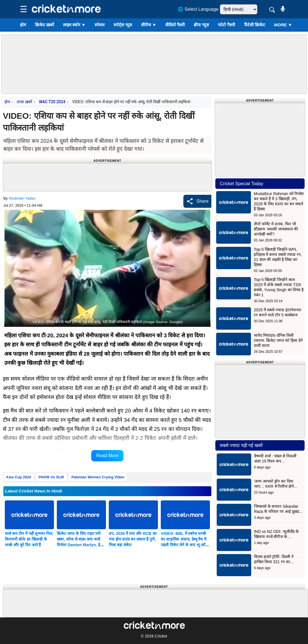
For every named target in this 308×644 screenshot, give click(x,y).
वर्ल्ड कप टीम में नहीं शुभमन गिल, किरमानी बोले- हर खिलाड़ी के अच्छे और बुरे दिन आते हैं (29, 539)
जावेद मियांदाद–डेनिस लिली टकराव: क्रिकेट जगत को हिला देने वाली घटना (278, 340)
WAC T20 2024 (52, 102)
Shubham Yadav (22, 198)
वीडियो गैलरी (175, 25)
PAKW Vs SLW (51, 477)
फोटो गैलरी (226, 25)
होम (23, 25)
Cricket (161, 636)
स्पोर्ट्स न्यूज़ (123, 25)
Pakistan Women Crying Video (98, 477)
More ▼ (283, 25)
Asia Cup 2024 (19, 477)
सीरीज (149, 25)
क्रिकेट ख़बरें (45, 25)
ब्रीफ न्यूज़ (201, 25)
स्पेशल (100, 25)
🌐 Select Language (198, 9)
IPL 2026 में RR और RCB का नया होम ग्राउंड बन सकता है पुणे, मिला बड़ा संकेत (133, 539)
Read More (107, 456)
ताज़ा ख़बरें (24, 102)
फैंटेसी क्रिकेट (255, 25)
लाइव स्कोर (74, 25)
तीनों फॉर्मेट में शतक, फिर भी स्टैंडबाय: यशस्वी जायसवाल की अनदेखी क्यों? (276, 229)
